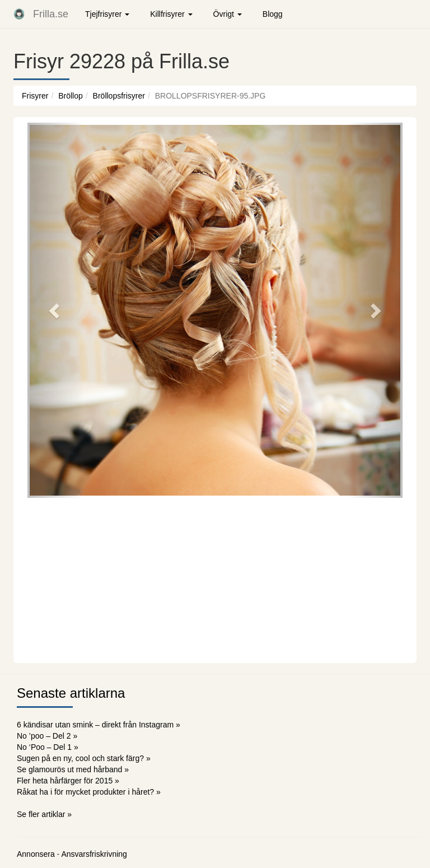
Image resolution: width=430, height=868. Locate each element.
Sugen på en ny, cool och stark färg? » (84, 758)
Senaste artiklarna (71, 693)
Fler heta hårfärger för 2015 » (68, 781)
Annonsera (36, 854)
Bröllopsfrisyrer (119, 96)
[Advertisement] (215, 579)
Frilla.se (51, 14)
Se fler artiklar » (44, 814)
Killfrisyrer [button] (171, 14)
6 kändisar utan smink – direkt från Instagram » (99, 725)
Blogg (273, 14)
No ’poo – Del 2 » (47, 736)
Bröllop (71, 96)
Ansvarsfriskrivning (94, 854)
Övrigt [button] (228, 14)
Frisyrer (35, 96)
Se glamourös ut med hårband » (73, 769)
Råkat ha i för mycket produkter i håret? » (89, 792)
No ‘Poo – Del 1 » (48, 747)
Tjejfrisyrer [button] (107, 14)
